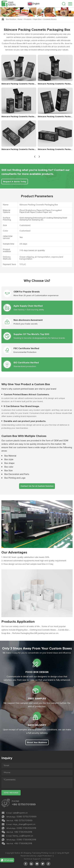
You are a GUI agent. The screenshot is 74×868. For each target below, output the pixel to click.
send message (11, 793)
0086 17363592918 (26, 828)
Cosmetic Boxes (50, 19)
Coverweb (46, 859)
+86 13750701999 (24, 804)
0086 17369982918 (26, 840)
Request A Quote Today (15, 182)
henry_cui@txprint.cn (23, 836)
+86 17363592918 (23, 832)
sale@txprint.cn (20, 813)
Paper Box (37, 19)
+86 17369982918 (23, 843)
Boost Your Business (37, 743)
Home (20, 19)
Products (28, 19)
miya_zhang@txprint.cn (24, 824)
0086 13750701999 (26, 817)
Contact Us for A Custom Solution (37, 486)
